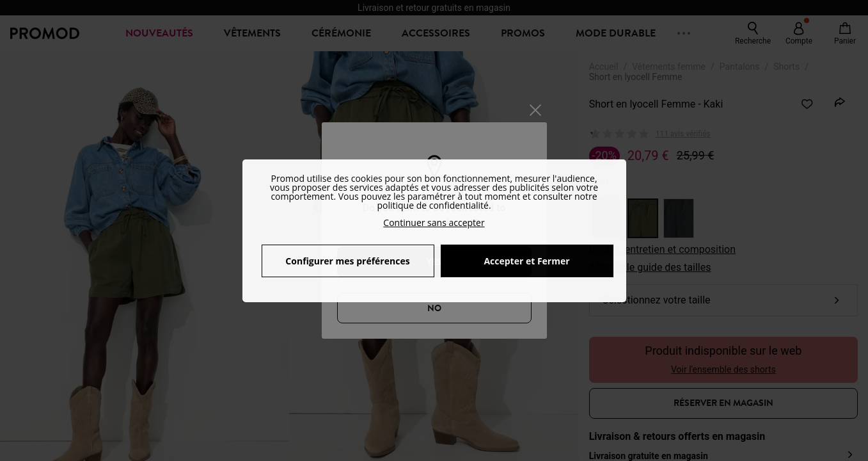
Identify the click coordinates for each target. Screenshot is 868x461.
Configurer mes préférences (347, 261)
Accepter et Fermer (526, 261)
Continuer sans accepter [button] (434, 222)
